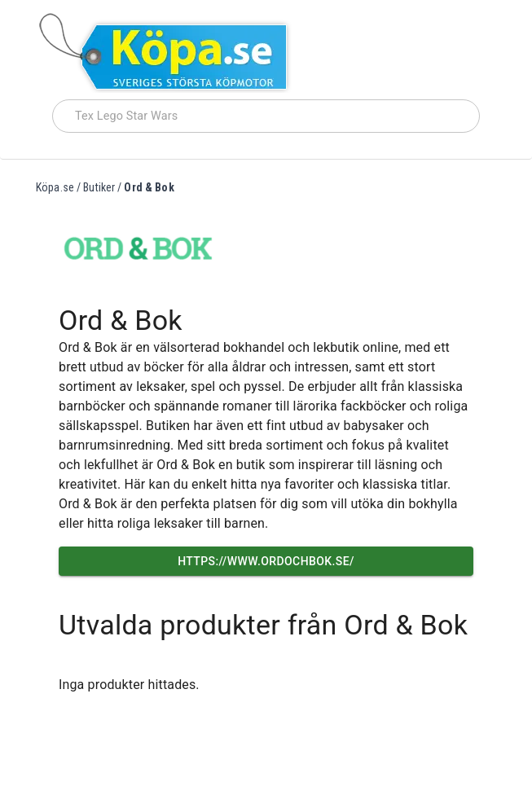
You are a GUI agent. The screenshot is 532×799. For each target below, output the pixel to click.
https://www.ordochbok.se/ (266, 561)
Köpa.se (55, 187)
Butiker (99, 187)
